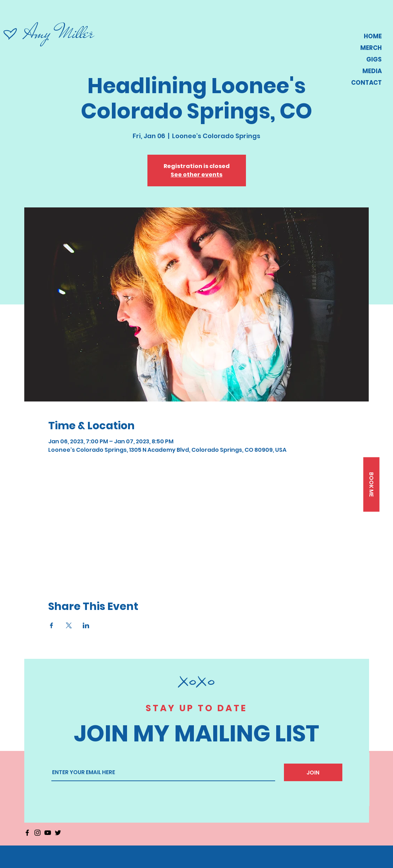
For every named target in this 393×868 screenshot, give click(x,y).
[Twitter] (58, 833)
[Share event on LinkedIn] (86, 625)
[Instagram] (37, 833)
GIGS (374, 59)
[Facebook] (27, 833)
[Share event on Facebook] (52, 625)
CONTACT (366, 83)
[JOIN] (313, 772)
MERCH (371, 48)
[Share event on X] (69, 625)
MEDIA (372, 71)
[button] (371, 484)
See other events (196, 175)
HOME (373, 36)
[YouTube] (48, 833)
